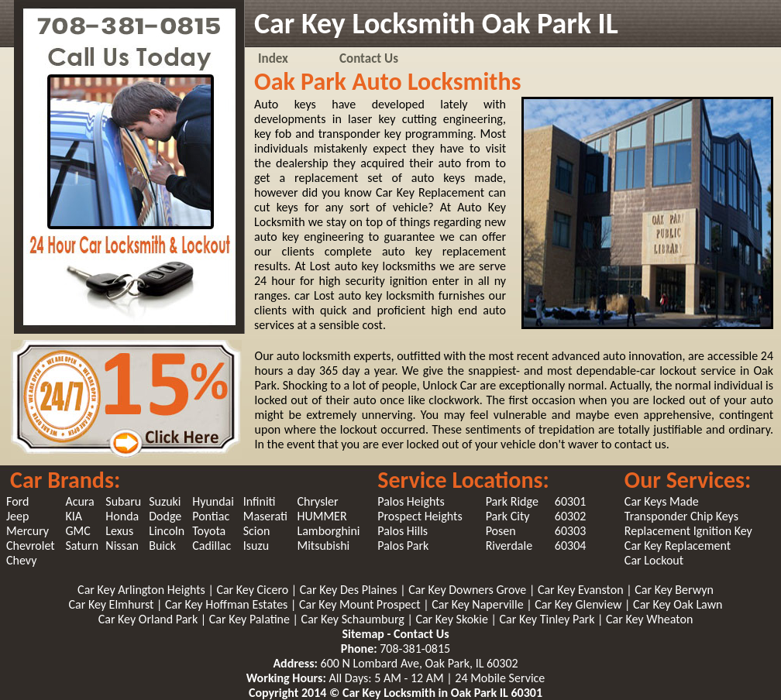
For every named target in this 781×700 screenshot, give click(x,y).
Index (273, 58)
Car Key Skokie (453, 619)
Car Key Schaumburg (354, 619)
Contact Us (369, 58)
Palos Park (403, 546)
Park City (508, 516)
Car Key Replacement (678, 546)
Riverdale (509, 546)
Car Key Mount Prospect (361, 604)
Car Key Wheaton (649, 619)
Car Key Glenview (580, 604)
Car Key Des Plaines (350, 590)
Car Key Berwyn (674, 590)
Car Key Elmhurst (112, 604)
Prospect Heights (420, 516)
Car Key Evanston (582, 590)
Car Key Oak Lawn (678, 604)
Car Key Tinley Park (549, 619)
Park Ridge (512, 501)
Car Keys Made (662, 501)
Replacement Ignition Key (688, 531)
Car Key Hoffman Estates (228, 604)
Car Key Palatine (251, 619)
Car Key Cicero (253, 590)
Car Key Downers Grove (469, 590)
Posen (501, 531)
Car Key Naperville (479, 604)
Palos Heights (411, 501)
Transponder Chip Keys (681, 516)
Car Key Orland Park (150, 619)
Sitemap (363, 634)
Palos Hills (403, 531)
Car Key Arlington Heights (143, 590)
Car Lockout (654, 560)
